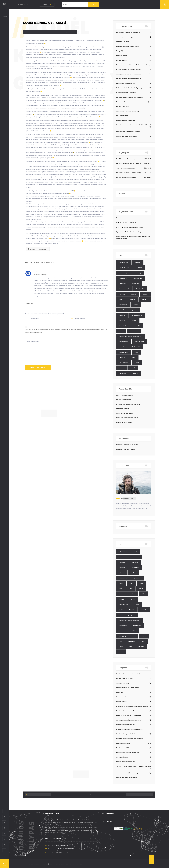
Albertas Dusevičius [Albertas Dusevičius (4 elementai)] (125, 268)
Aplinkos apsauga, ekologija (125, 37)
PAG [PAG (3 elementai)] (121, 331)
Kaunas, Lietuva (62, 852)
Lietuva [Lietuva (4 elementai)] (122, 320)
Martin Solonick (127, 499)
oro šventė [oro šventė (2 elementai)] (136, 326)
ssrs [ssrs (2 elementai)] (137, 363)
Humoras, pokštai (122, 55)
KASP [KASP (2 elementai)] (122, 310)
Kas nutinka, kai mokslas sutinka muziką (128, 173)
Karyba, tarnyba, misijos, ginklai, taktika (57, 32)
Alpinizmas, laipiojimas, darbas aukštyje (128, 32)
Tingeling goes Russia (129, 223)
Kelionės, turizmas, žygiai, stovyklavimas (129, 79)
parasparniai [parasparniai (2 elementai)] (134, 331)
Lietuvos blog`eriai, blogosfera (126, 83)
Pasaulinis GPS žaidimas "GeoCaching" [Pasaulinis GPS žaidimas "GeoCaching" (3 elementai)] (130, 336)
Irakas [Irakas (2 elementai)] (134, 294)
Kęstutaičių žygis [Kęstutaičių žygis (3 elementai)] (137, 315)
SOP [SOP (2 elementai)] (133, 357)
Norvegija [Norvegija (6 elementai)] (123, 326)
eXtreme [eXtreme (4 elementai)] (123, 284)
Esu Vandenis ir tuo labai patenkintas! (136, 218)
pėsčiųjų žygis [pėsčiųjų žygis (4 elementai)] (124, 352)
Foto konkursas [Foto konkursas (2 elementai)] (124, 289)
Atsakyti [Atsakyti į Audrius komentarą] (44, 275)
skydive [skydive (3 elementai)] (122, 357)
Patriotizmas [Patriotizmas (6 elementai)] (124, 342)
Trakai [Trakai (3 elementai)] (122, 368)
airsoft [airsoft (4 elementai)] (138, 262)
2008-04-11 (37, 275)
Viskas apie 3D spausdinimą (125, 413)
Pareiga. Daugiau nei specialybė (126, 177)
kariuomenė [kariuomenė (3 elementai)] (123, 305)
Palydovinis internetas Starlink (126, 449)
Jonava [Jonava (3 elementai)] (133, 299)
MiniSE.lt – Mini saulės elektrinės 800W (128, 404)
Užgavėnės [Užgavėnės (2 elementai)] (123, 373)
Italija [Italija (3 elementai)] (145, 294)
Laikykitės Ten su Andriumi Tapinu (127, 159)
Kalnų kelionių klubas (123, 409)
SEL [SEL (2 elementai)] (137, 352)
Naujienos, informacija (123, 102)
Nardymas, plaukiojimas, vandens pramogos (130, 97)
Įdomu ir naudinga (122, 60)
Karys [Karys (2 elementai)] (136, 305)
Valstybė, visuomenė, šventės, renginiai (128, 132)
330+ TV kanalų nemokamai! (125, 395)
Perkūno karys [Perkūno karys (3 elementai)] (139, 342)
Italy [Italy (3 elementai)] (121, 299)
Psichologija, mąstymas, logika (126, 120)
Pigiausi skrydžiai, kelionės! (125, 422)
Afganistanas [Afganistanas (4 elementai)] (124, 262)
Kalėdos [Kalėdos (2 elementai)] (145, 299)
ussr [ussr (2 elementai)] (133, 368)
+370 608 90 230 (62, 845)
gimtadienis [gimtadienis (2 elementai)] (140, 289)
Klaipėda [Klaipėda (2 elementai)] (133, 310)
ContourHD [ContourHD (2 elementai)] (137, 273)
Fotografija (120, 51)
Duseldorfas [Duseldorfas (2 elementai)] (138, 278)
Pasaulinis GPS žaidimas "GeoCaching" (128, 111)
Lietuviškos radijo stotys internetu (127, 445)
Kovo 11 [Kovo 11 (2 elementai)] (122, 315)
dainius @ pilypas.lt (66, 849)
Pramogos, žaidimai (122, 116)
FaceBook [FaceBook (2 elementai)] (135, 284)
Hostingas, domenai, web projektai (127, 418)
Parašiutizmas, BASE (123, 106)
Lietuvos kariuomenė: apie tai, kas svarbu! (129, 163)
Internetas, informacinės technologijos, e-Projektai (132, 65)
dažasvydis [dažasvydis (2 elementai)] (123, 278)
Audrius (36, 272)
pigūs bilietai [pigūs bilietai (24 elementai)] (135, 347)
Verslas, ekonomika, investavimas (127, 136)
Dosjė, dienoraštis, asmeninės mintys (128, 46)
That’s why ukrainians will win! (126, 168)
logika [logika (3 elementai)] (134, 320)
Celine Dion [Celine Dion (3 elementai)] (123, 273)
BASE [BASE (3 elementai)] (140, 268)
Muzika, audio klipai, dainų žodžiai (126, 92)
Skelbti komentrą (38, 368)
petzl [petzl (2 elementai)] (122, 347)
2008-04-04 (29, 32)
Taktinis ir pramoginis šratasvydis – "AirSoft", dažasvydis (134, 125)
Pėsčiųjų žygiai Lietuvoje (124, 400)
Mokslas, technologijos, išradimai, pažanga (129, 88)
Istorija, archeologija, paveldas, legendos (129, 69)
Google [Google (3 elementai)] (122, 294)
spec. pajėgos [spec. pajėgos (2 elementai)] (124, 363)
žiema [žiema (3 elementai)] (136, 373)
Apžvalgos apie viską (122, 42)
